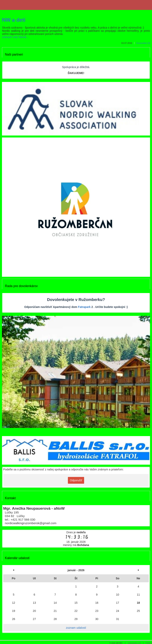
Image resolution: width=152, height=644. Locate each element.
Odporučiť (76, 480)
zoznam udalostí (76, 628)
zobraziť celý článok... (15, 37)
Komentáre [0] (143, 43)
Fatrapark (84, 307)
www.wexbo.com (134, 643)
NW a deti (14, 20)
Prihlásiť (149, 643)
